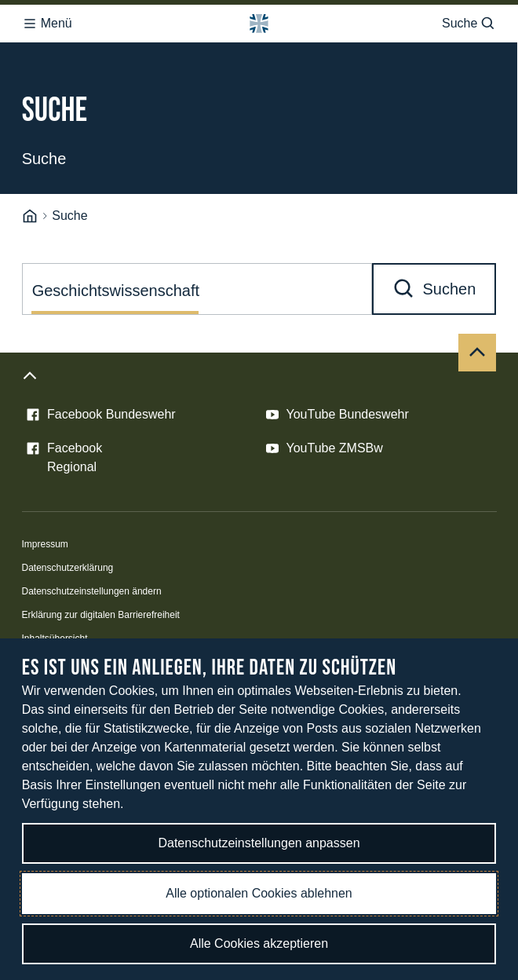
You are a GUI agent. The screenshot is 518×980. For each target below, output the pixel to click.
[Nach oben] (477, 353)
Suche (469, 24)
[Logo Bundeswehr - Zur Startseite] (259, 24)
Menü (47, 24)
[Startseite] (30, 216)
